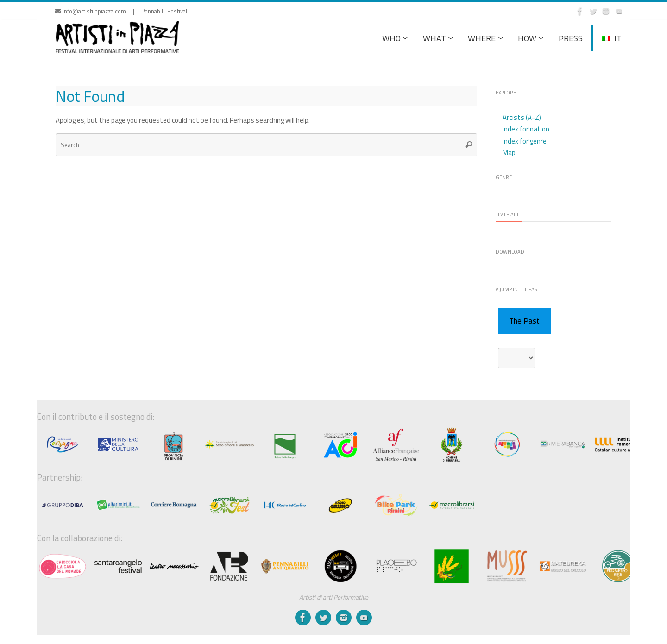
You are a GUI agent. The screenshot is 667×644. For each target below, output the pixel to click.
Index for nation (526, 129)
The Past (524, 321)
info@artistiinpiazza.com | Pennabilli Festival (121, 11)
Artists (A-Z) (522, 117)
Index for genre (525, 141)
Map (509, 153)
